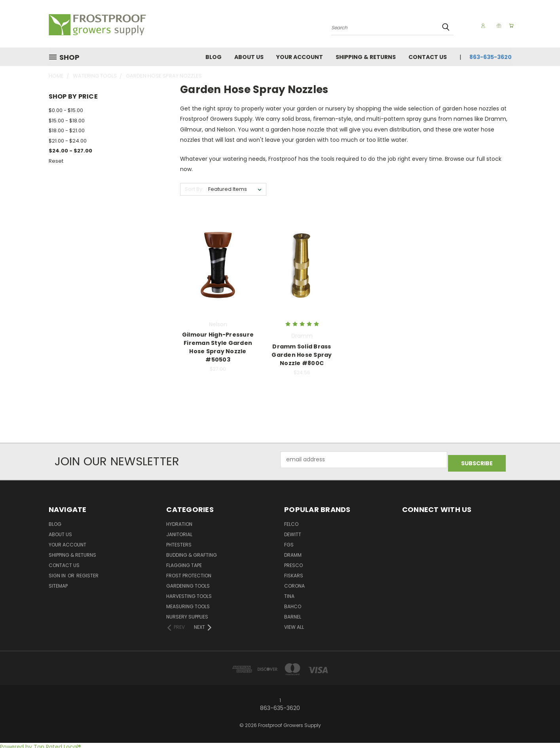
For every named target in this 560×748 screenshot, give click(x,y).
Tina (289, 593)
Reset (56, 161)
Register (87, 572)
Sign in (58, 572)
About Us (249, 57)
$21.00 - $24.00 (68, 141)
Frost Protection (189, 572)
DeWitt (293, 531)
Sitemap (58, 583)
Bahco (293, 603)
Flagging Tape (184, 562)
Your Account (300, 57)
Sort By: (194, 189)
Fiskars (294, 572)
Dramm (293, 552)
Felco (291, 521)
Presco (293, 562)
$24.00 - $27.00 (70, 151)
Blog (214, 57)
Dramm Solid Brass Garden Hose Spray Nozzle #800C (302, 355)
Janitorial (179, 531)
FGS (289, 541)
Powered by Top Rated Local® (41, 744)
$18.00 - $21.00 (67, 130)
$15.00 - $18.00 (67, 121)
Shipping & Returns (366, 57)
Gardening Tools (188, 583)
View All (294, 624)
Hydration (179, 521)
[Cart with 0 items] (510, 26)
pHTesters (179, 541)
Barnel (293, 614)
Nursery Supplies (187, 614)
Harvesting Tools (189, 593)
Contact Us (428, 57)
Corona (294, 583)
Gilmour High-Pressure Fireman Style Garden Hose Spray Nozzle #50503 (218, 347)
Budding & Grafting (192, 552)
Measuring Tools (188, 603)
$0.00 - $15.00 (66, 110)
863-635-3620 (491, 57)
